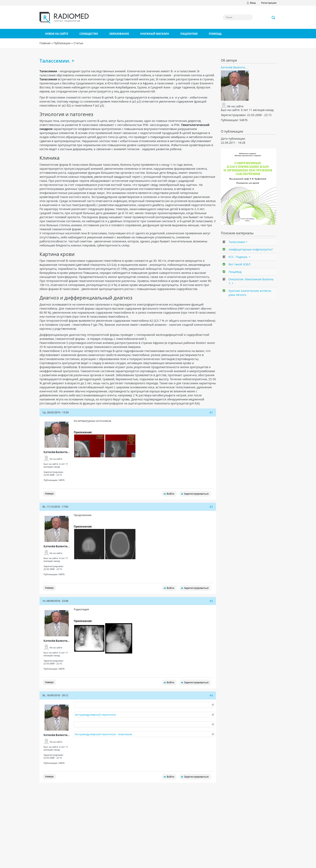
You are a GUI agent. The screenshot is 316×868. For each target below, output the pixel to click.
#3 (211, 601)
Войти (170, 494)
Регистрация (269, 3)
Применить (273, 18)
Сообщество (89, 34)
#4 (211, 695)
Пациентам (189, 34)
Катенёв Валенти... (57, 452)
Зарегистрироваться (196, 494)
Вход (253, 3)
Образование (119, 34)
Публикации (62, 43)
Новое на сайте (57, 34)
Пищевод (235, 272)
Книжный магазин (155, 34)
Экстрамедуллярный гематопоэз (95, 715)
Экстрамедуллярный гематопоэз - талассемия (103, 734)
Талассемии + (238, 242)
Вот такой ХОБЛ (240, 264)
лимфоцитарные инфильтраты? (251, 249)
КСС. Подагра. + (239, 257)
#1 (211, 412)
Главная (45, 43)
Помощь (215, 34)
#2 (211, 507)
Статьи (78, 43)
